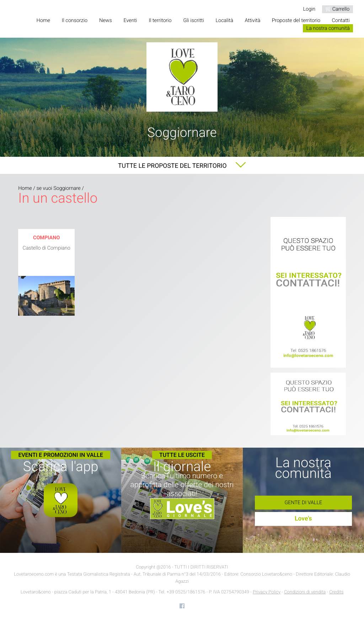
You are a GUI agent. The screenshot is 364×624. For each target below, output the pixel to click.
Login (309, 9)
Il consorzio (75, 20)
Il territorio (160, 20)
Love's (303, 519)
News (106, 20)
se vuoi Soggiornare (58, 188)
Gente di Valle (303, 503)
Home (43, 20)
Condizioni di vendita (305, 592)
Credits (336, 592)
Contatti (341, 20)
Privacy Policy (267, 592)
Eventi (130, 20)
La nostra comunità (328, 28)
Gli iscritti (193, 20)
